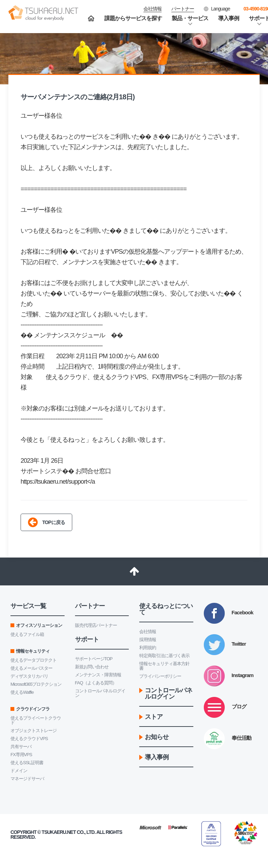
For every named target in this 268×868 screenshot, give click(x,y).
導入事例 (229, 18)
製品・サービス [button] (190, 18)
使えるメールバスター (31, 668)
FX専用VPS (21, 755)
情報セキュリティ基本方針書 (164, 666)
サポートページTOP (94, 659)
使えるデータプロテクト (33, 660)
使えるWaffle (22, 692)
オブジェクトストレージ (33, 731)
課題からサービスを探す (133, 18)
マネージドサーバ (27, 779)
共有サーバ (21, 747)
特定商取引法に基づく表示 (164, 656)
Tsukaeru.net (59, 832)
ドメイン (19, 771)
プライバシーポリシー (160, 676)
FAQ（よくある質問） (96, 683)
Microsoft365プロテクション (36, 684)
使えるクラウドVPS (29, 739)
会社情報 (148, 632)
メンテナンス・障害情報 (98, 675)
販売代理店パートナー (96, 625)
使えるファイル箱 (27, 634)
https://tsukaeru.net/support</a (58, 482)
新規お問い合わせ (92, 667)
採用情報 (148, 640)
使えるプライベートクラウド (36, 720)
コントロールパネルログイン (100, 693)
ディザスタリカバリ (29, 676)
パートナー (183, 9)
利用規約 (148, 648)
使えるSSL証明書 (27, 763)
